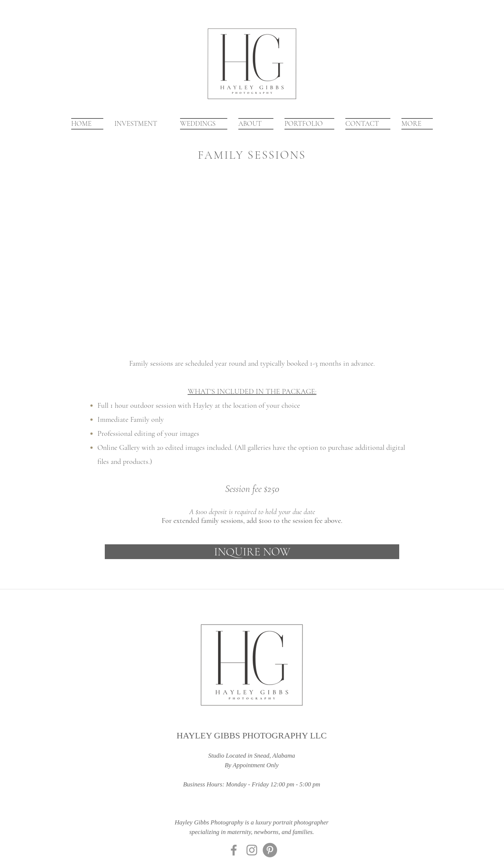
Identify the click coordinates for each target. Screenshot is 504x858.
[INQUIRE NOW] (252, 552)
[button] (309, 124)
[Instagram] (252, 850)
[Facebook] (234, 850)
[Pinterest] (270, 850)
